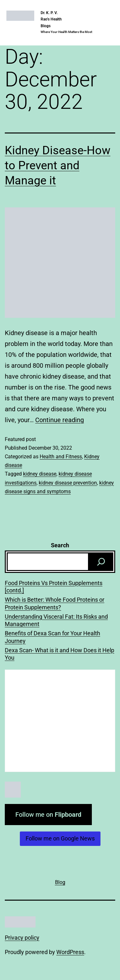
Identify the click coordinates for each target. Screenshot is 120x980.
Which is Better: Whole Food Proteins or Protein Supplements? (55, 603)
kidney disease (40, 474)
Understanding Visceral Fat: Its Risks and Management (56, 620)
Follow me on (48, 815)
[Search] (101, 562)
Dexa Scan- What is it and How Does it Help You (60, 654)
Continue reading (60, 420)
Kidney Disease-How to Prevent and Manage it (58, 165)
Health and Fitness (61, 457)
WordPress (70, 952)
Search (60, 545)
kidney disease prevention (68, 483)
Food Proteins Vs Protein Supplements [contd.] (54, 587)
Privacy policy (22, 938)
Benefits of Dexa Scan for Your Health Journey (52, 637)
